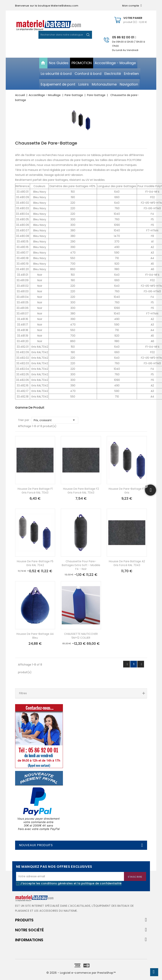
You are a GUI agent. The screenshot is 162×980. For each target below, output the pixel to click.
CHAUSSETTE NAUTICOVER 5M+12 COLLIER (81, 636)
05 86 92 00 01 (124, 37)
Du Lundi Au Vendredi (125, 50)
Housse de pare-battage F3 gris (127, 491)
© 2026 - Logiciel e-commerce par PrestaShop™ (81, 973)
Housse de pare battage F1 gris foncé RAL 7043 (35, 491)
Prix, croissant (55, 420)
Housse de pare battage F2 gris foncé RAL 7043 (81, 491)
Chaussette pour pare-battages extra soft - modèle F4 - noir (81, 565)
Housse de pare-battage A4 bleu (35, 636)
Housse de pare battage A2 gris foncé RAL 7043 (127, 563)
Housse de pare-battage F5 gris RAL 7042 (35, 563)
